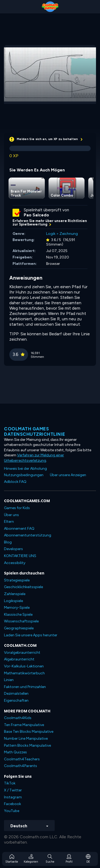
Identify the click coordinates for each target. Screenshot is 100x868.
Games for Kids (17, 508)
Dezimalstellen (16, 694)
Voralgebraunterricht (22, 653)
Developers (13, 549)
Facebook (13, 804)
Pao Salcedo (36, 215)
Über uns (11, 515)
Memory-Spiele (17, 608)
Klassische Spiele (18, 615)
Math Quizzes (15, 752)
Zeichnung (69, 234)
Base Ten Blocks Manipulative (29, 732)
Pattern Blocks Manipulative (27, 745)
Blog (8, 542)
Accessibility (15, 563)
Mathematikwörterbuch (24, 673)
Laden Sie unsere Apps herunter (31, 635)
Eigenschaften (16, 700)
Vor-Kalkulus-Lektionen (24, 666)
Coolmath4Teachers (22, 759)
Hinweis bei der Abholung (25, 469)
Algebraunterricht (19, 659)
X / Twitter (13, 790)
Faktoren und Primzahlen (25, 687)
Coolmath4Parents (21, 766)
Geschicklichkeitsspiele (23, 587)
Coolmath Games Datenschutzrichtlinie (35, 431)
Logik (51, 234)
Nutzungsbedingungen (24, 475)
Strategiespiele (17, 580)
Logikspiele (13, 601)
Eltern (9, 522)
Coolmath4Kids (18, 718)
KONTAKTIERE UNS (20, 556)
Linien (9, 680)
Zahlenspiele (15, 594)
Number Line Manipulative (26, 739)
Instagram (13, 797)
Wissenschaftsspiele (21, 621)
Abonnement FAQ (19, 529)
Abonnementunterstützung (28, 535)
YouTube (12, 811)
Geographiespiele (19, 628)
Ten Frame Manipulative (24, 725)
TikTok (10, 783)
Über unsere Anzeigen (68, 475)
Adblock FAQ (15, 482)
